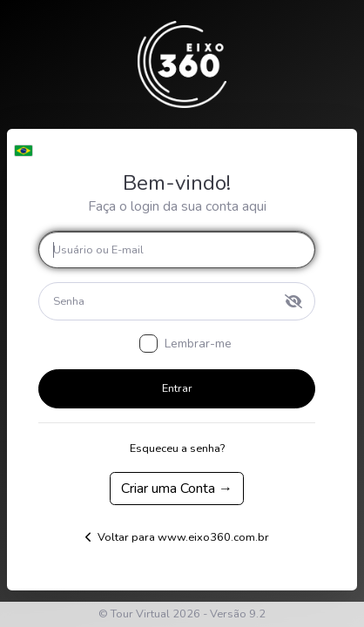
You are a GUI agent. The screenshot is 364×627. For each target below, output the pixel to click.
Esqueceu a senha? (177, 448)
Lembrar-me (198, 344)
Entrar (177, 388)
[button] (23, 146)
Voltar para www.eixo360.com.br (177, 537)
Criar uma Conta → (177, 489)
